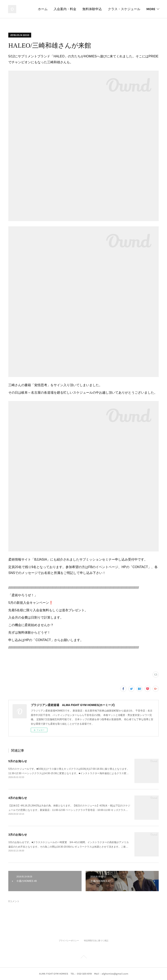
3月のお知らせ (18, 835)
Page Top (83, 957)
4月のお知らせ (18, 798)
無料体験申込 (131, 9)
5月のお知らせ (18, 761)
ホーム (81, 9)
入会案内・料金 (103, 9)
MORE (151, 9)
